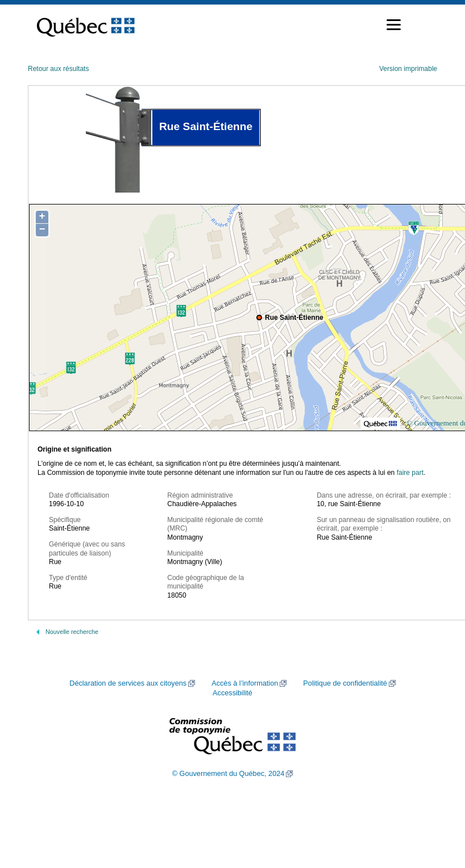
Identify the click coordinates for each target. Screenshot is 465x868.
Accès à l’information (245, 683)
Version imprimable (408, 69)
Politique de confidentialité (345, 683)
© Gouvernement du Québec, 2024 (229, 774)
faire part (410, 473)
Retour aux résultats (58, 69)
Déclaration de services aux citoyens (128, 683)
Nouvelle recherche (72, 632)
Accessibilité (232, 693)
